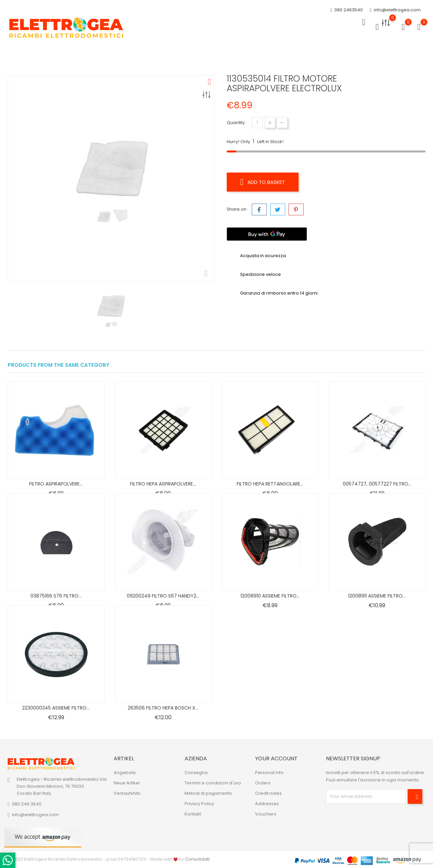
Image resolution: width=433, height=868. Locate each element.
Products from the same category (59, 365)
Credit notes (268, 793)
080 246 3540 (27, 804)
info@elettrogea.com (395, 9)
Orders (263, 783)
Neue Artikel (127, 783)
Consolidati (197, 859)
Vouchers (266, 814)
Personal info (269, 773)
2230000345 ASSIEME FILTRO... (56, 708)
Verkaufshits (127, 793)
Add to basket (265, 182)
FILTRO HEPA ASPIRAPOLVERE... (163, 484)
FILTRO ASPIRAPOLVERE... (56, 484)
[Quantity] (257, 123)
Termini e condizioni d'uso (213, 783)
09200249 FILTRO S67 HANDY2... (163, 596)
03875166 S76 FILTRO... (56, 596)
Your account (276, 758)
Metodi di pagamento (208, 793)
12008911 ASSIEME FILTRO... (377, 596)
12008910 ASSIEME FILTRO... (270, 596)
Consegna (196, 773)
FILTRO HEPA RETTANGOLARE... (270, 484)
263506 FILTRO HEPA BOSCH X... (163, 708)
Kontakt (193, 814)
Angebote (125, 773)
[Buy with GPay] (267, 232)
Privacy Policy (199, 804)
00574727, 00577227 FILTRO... (377, 484)
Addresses (267, 804)
